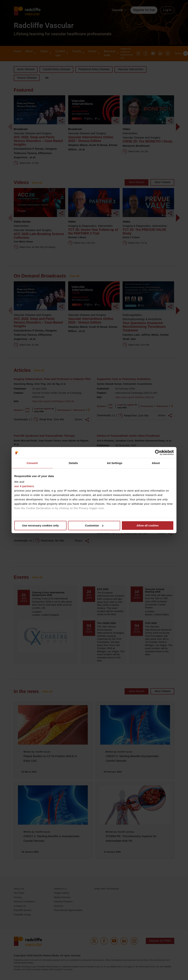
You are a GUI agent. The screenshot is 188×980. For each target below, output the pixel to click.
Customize (94, 525)
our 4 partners (24, 486)
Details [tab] (73, 463)
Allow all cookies (148, 525)
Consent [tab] (32, 463)
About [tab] (156, 463)
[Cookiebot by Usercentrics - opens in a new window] (158, 452)
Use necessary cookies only (40, 525)
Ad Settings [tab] (115, 463)
